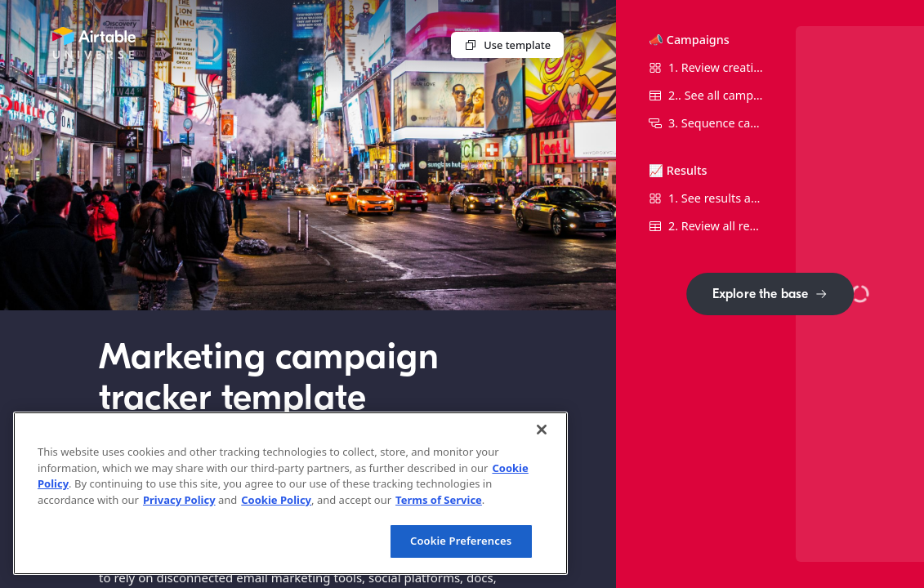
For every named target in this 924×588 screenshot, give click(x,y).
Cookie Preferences (461, 541)
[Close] (542, 430)
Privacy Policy (179, 500)
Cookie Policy (276, 500)
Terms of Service (439, 500)
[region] (290, 493)
